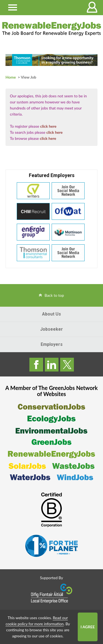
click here (48, 126)
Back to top (54, 295)
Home (11, 77)
